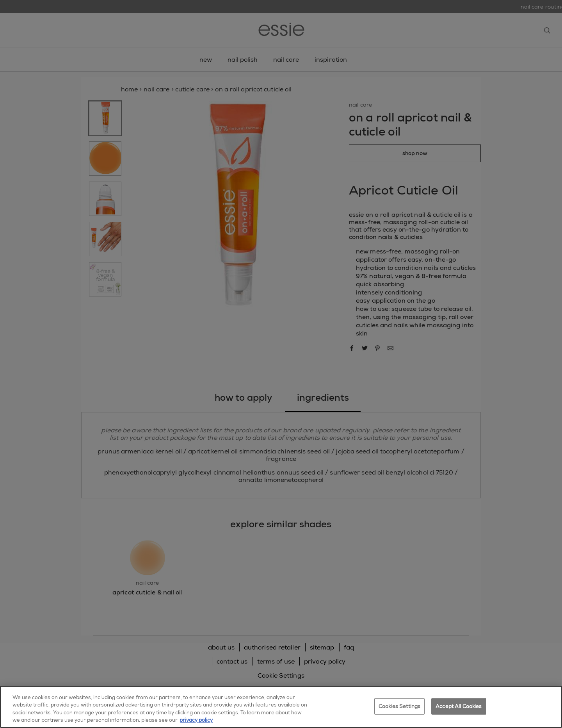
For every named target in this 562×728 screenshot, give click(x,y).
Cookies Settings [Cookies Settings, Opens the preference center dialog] (399, 706)
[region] (281, 707)
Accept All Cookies (459, 706)
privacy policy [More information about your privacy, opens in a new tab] (196, 720)
